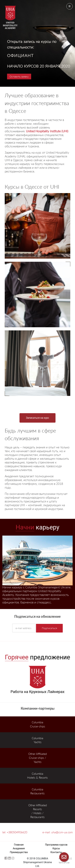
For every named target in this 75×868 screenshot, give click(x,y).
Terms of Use (64, 863)
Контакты (56, 852)
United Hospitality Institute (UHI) (47, 131)
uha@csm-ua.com (62, 832)
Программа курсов (56, 845)
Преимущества (19, 852)
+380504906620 (17, 832)
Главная (19, 845)
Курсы (56, 848)
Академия (19, 848)
